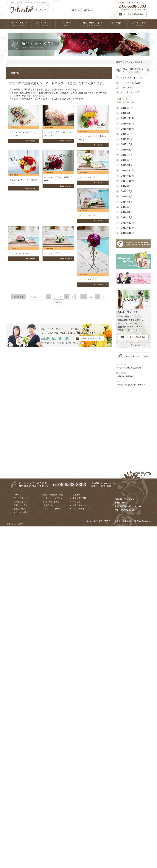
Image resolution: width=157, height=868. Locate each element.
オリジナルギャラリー (24, 512)
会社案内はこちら (138, 345)
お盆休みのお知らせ (125, 376)
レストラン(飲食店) (52, 502)
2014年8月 (127, 191)
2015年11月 (128, 124)
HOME (119, 62)
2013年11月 (128, 228)
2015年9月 (127, 134)
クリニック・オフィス (53, 498)
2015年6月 (127, 144)
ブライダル (48, 505)
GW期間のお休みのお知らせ (129, 368)
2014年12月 (128, 171)
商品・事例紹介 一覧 (53, 495)
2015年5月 (127, 150)
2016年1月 (127, 113)
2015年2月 (127, 160)
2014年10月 (128, 181)
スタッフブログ (79, 505)
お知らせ (76, 502)
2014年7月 (127, 197)
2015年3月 (127, 155)
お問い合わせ (78, 509)
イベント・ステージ (52, 509)
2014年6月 (127, 202)
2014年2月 (127, 217)
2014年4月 (127, 212)
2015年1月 (127, 165)
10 (91, 297)
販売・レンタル (21, 505)
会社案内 (76, 495)
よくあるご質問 (79, 498)
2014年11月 (128, 176)
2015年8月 (127, 139)
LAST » (59, 302)
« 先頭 (34, 297)
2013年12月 (128, 223)
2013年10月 (128, 233)
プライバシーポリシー (16, 524)
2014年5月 (127, 207)
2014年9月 (127, 186)
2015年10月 (128, 129)
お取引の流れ (20, 509)
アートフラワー (21, 502)
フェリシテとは (21, 498)
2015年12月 (128, 118)
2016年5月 (127, 108)
